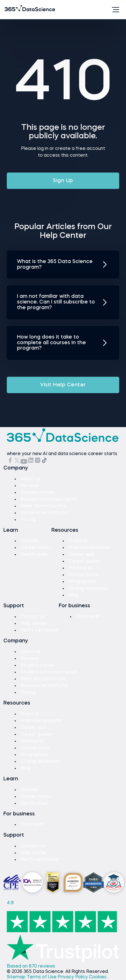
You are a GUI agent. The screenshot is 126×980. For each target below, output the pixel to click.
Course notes (83, 575)
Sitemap (17, 977)
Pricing (28, 520)
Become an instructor (45, 513)
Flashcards (81, 568)
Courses (30, 541)
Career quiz (82, 555)
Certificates (34, 555)
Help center (34, 624)
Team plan (88, 617)
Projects (78, 541)
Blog (74, 595)
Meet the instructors (43, 506)
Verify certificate (40, 630)
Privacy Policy (73, 977)
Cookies (98, 977)
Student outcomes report (49, 499)
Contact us (33, 617)
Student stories (38, 493)
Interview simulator (89, 548)
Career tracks (36, 548)
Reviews (30, 486)
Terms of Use (42, 977)
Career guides (84, 561)
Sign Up (63, 181)
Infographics (82, 582)
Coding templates (88, 589)
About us (30, 479)
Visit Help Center (63, 385)
